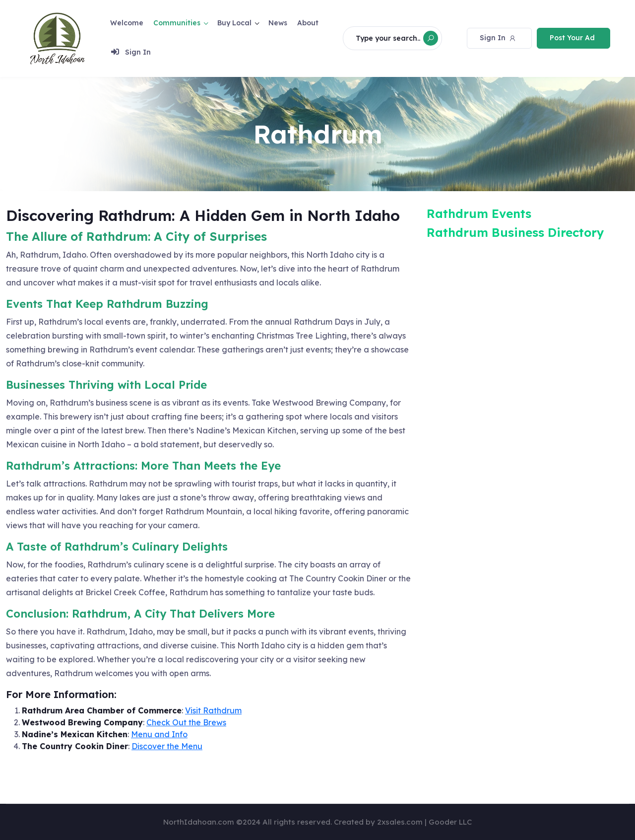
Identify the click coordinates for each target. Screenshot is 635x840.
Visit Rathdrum (213, 710)
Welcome (127, 22)
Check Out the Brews (186, 722)
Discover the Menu (167, 746)
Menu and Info (159, 734)
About (308, 22)
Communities (177, 22)
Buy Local (234, 22)
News (278, 22)
